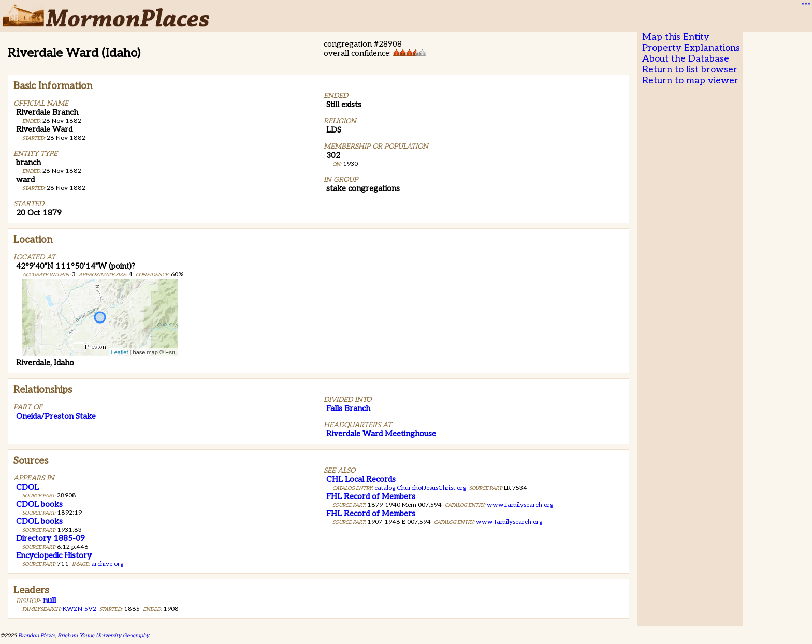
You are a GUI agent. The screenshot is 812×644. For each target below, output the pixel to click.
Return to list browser (690, 70)
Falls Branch (348, 408)
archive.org (107, 564)
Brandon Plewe (37, 635)
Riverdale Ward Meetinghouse (381, 434)
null (49, 601)
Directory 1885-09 (50, 538)
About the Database (686, 59)
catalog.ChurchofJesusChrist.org (420, 488)
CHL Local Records (361, 479)
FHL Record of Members (371, 496)
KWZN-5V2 (79, 609)
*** (805, 6)
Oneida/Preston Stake (56, 416)
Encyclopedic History (54, 555)
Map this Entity (676, 37)
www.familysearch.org (520, 505)
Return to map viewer (690, 80)
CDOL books (39, 504)
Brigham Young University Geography (103, 635)
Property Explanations (691, 48)
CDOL (27, 487)
